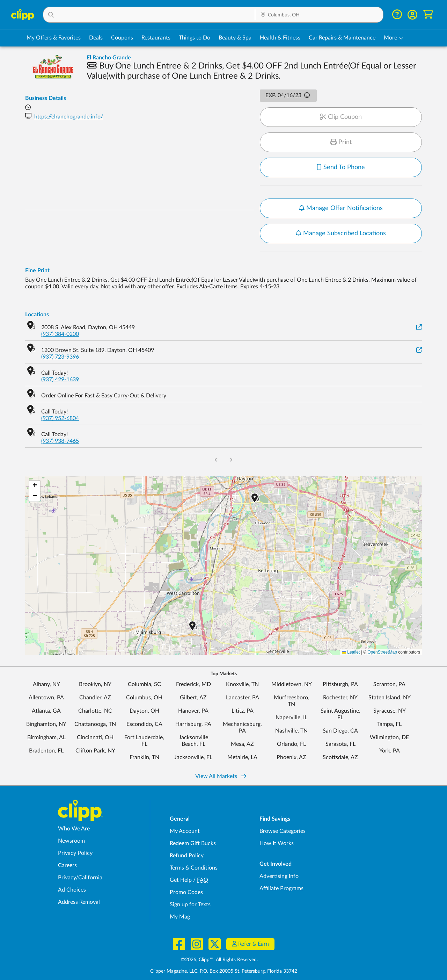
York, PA (390, 751)
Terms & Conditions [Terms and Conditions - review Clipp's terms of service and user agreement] (194, 868)
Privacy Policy (75, 853)
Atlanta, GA (46, 711)
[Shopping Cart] (428, 15)
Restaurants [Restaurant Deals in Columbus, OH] (156, 38)
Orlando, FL (291, 744)
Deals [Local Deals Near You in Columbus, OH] (96, 38)
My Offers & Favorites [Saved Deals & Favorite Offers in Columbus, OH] (54, 38)
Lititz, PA (243, 711)
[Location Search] (319, 15)
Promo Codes (186, 892)
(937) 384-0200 (60, 334)
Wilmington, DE (389, 737)
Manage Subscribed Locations (341, 233)
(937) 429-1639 (60, 380)
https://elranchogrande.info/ (69, 117)
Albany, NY (46, 684)
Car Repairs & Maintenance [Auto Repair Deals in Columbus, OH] (342, 38)
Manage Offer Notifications (341, 208)
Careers (67, 865)
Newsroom (71, 841)
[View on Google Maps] (419, 328)
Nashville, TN (291, 731)
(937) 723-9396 (60, 357)
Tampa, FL (389, 724)
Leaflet (351, 652)
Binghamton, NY (46, 724)
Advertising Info (279, 876)
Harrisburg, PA (193, 724)
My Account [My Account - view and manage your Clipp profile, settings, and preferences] (185, 831)
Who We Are (74, 829)
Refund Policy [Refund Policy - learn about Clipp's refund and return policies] (187, 856)
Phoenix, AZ (291, 757)
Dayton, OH (144, 711)
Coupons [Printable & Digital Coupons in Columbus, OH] (122, 38)
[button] (149, 15)
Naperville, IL (291, 718)
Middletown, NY (292, 684)
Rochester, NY (340, 698)
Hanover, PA (193, 711)
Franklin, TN (144, 757)
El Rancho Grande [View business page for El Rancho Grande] (109, 58)
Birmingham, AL (46, 737)
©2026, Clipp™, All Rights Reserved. (219, 960)
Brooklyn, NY (95, 684)
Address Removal (79, 902)
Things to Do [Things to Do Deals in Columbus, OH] (195, 38)
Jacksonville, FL (193, 757)
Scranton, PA (389, 684)
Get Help (181, 880)
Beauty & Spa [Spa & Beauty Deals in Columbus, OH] (235, 38)
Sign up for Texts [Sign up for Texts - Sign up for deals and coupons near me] (190, 905)
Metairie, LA (242, 757)
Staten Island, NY (390, 698)
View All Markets (221, 776)
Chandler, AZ (95, 698)
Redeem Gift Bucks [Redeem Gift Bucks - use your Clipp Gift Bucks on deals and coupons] (193, 843)
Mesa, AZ (242, 744)
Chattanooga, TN (95, 724)
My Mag (180, 917)
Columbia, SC (144, 684)
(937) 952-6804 (60, 418)
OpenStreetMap (382, 652)
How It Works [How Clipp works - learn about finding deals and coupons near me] (277, 843)
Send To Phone (341, 167)
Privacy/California (80, 878)
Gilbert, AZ (193, 698)
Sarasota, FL (340, 744)
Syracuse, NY (390, 711)
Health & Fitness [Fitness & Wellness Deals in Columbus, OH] (280, 38)
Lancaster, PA (243, 698)
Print (341, 142)
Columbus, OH (144, 698)
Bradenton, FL (46, 751)
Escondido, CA (144, 724)
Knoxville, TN (242, 684)
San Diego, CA (340, 731)
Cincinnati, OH (95, 737)
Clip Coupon (341, 117)
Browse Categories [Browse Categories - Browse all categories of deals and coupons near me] (283, 831)
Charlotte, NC (95, 711)
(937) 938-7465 (60, 441)
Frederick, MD (193, 684)
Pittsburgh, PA (340, 684)
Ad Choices (72, 890)
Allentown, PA (46, 698)
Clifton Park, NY (95, 751)
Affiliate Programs (281, 888)
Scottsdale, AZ (340, 757)
